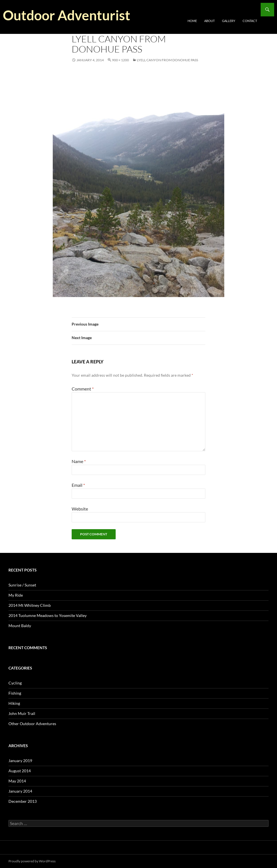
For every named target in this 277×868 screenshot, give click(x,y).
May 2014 (17, 781)
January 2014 (20, 791)
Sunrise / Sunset (22, 585)
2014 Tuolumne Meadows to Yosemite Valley (48, 615)
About (209, 21)
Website (80, 509)
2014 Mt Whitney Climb (30, 605)
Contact (250, 21)
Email (78, 485)
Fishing (15, 693)
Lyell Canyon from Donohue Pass (167, 60)
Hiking (14, 703)
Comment (83, 389)
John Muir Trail (22, 713)
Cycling (15, 683)
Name (79, 461)
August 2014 (20, 771)
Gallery (229, 21)
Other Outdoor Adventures (32, 724)
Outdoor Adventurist (67, 15)
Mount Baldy (20, 626)
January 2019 (20, 761)
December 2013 (23, 801)
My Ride (16, 595)
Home (192, 21)
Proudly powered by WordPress (32, 861)
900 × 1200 (120, 60)
